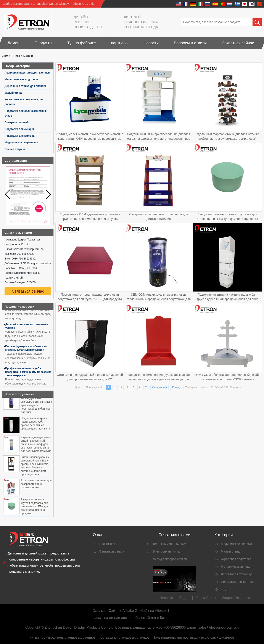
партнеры (120, 43)
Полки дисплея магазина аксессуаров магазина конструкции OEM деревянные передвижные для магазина (90, 139)
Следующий (159, 388)
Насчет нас (107, 544)
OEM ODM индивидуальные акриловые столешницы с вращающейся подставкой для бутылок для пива (159, 299)
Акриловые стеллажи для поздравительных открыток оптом (36, 485)
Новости (151, 43)
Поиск (16, 56)
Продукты (43, 43)
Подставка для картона (19, 136)
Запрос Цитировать (238, 598)
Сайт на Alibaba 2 (123, 611)
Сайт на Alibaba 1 (155, 611)
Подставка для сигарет (19, 129)
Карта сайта (206, 598)
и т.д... (225, 589)
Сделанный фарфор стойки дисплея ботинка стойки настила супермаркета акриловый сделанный (227, 139)
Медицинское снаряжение (21, 143)
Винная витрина (15, 149)
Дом (5, 56)
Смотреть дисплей (17, 122)
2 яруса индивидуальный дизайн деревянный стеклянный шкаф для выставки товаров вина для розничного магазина (36, 445)
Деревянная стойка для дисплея (26, 86)
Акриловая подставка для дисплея (27, 73)
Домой (14, 43)
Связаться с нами (112, 551)
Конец (176, 388)
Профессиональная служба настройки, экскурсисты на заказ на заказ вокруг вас (28, 373)
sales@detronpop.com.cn (170, 559)
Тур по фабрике (82, 43)
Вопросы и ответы (190, 43)
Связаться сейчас (238, 43)
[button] (48, 194)
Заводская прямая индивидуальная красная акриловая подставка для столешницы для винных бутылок (159, 379)
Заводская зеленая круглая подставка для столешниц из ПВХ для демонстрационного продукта (35, 507)
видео (184, 598)
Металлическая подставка (21, 79)
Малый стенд (13, 93)
